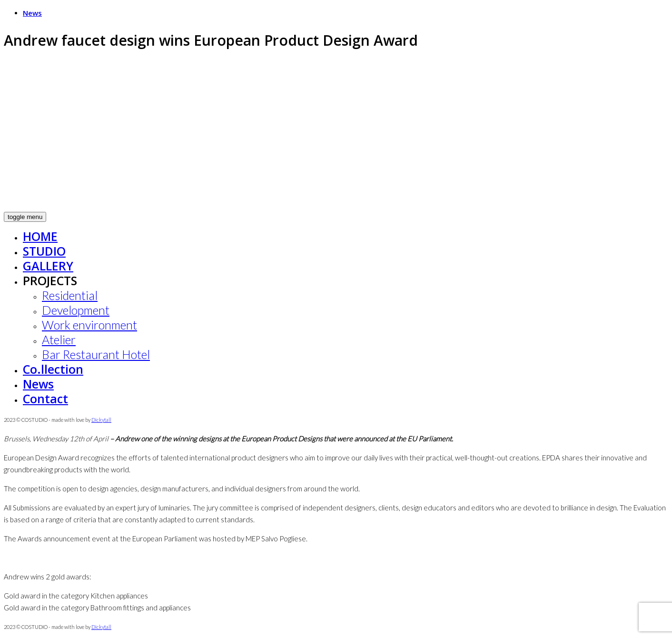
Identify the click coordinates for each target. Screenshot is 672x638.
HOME (40, 236)
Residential (70, 295)
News (32, 13)
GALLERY (48, 266)
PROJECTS (50, 280)
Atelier (59, 339)
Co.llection (53, 369)
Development (76, 310)
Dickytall (101, 420)
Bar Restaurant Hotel (96, 354)
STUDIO (44, 251)
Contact (45, 399)
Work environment (89, 325)
